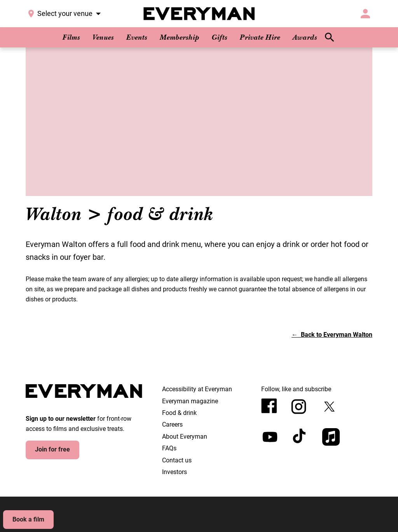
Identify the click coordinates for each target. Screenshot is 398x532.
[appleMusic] (331, 437)
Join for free (52, 449)
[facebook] (269, 406)
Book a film (28, 519)
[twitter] (329, 407)
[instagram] (299, 407)
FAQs (169, 448)
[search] (330, 37)
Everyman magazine (190, 401)
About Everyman (185, 437)
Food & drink (179, 413)
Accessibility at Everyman (197, 389)
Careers (172, 424)
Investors (175, 472)
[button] (332, 335)
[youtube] (270, 437)
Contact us (177, 460)
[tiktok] (300, 437)
